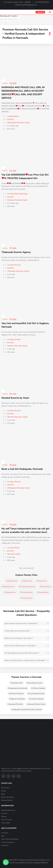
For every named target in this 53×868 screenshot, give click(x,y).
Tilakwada (11, 271)
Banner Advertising (7, 797)
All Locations (5, 788)
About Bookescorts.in (8, 810)
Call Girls (5, 83)
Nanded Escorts (43, 592)
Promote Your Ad (7, 800)
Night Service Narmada (17, 699)
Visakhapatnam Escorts (27, 587)
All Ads (3, 791)
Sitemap (4, 816)
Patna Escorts (42, 581)
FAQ (3, 836)
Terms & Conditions (8, 842)
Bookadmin (14, 116)
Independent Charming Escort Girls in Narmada (26, 709)
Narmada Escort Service (35, 683)
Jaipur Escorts (15, 265)
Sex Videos (5, 833)
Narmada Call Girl (17, 683)
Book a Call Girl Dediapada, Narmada (22, 469)
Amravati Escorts (26, 592)
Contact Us (5, 845)
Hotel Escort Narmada (16, 693)
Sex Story (4, 813)
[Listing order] (10, 19)
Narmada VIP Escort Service (36, 704)
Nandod (11, 200)
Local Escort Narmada (36, 699)
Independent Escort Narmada (18, 688)
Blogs (3, 794)
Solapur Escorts (10, 592)
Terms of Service (7, 820)
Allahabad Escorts (8, 587)
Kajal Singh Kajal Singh (19, 194)
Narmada (20, 122)
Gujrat (27, 122)
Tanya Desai (14, 548)
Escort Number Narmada (36, 693)
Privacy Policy (6, 823)
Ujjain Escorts (27, 581)
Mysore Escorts (46, 587)
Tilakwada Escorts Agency (16, 252)
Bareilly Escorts (12, 581)
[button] (6, 862)
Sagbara (11, 346)
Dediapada (12, 122)
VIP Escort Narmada (38, 688)
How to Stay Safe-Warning (10, 839)
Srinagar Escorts (27, 598)
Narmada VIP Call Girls (15, 704)
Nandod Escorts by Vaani (15, 398)
